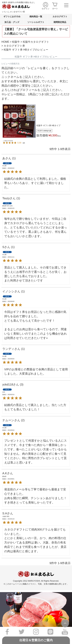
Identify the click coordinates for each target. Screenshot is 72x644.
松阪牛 (16, 42)
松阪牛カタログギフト (36, 42)
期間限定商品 (60, 22)
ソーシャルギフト (36, 22)
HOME (5, 42)
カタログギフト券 (14, 46)
